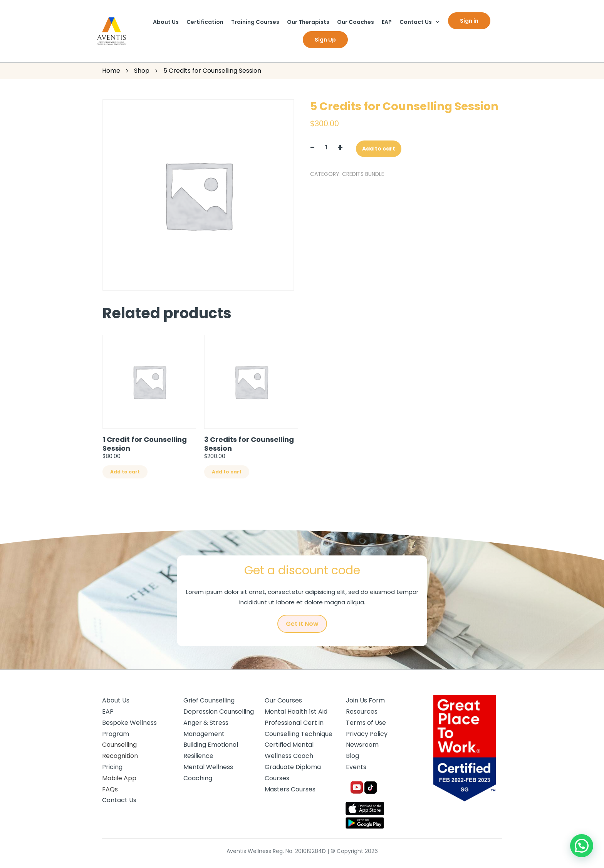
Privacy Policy (367, 734)
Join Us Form (365, 700)
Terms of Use (366, 723)
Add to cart (379, 149)
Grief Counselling (209, 700)
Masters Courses (290, 789)
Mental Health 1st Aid (296, 712)
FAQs (110, 789)
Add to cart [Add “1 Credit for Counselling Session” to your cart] (125, 472)
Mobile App (119, 778)
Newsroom (362, 745)
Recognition (120, 756)
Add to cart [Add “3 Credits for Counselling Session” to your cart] (227, 472)
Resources (362, 712)
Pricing (112, 767)
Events (356, 767)
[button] (582, 846)
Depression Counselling (219, 712)
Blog (352, 756)
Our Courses (283, 700)
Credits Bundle (363, 174)
